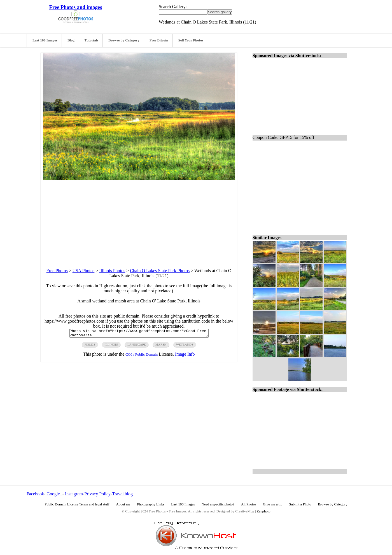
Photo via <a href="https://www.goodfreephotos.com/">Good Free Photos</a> (139, 334)
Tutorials (91, 40)
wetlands (185, 346)
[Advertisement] (139, 219)
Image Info (185, 356)
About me (123, 504)
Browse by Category (124, 40)
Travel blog (122, 494)
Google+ (55, 494)
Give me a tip (273, 504)
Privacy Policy (97, 494)
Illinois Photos (112, 271)
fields (90, 346)
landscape (137, 346)
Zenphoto (264, 511)
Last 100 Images (45, 40)
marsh (161, 346)
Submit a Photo (300, 504)
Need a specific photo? (218, 504)
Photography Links (151, 504)
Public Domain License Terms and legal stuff (77, 504)
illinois (111, 346)
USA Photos (84, 271)
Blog (71, 40)
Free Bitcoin (159, 40)
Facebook (35, 494)
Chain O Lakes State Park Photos (160, 271)
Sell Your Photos (191, 40)
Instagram (74, 494)
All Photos (249, 504)
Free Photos (57, 271)
